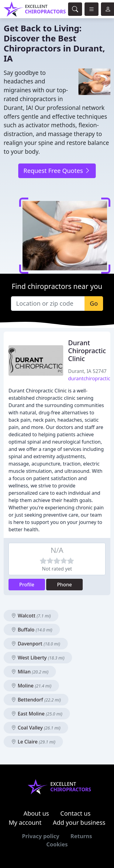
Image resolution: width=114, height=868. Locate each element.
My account (25, 822)
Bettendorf (36, 700)
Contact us (75, 813)
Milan (30, 672)
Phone (65, 585)
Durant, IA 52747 (87, 371)
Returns (81, 836)
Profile (27, 585)
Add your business (79, 822)
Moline (31, 686)
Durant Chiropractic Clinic (87, 351)
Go (94, 303)
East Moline (37, 714)
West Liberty (38, 658)
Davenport (36, 644)
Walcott (31, 616)
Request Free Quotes (57, 171)
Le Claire (33, 742)
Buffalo (32, 630)
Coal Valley (36, 728)
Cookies (57, 844)
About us (36, 813)
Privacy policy (41, 836)
